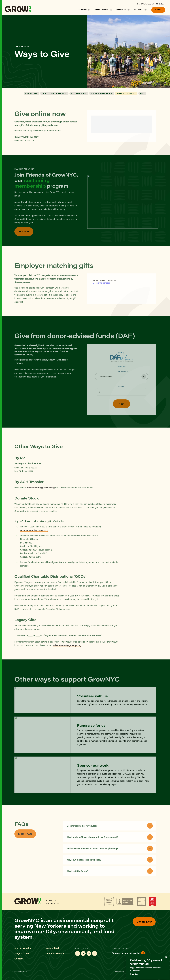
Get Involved (52, 948)
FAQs (142, 93)
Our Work (83, 10)
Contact (19, 959)
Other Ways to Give (126, 93)
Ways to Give (22, 953)
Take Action (138, 10)
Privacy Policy (119, 971)
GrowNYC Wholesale (145, 4)
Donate (158, 9)
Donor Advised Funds (102, 93)
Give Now (134, 974)
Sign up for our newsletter (128, 953)
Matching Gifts (79, 93)
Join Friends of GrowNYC (54, 93)
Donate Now (144, 922)
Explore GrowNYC (101, 10)
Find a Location (23, 948)
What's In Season (54, 953)
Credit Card (31, 93)
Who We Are (121, 10)
